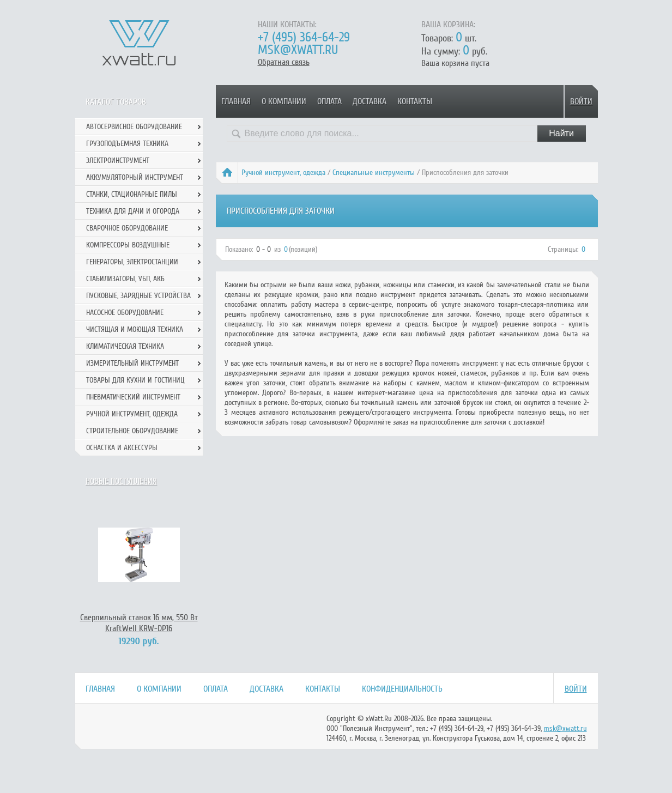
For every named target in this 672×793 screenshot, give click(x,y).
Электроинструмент (118, 161)
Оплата (329, 101)
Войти (581, 101)
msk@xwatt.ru (298, 50)
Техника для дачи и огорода (133, 211)
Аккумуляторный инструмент (135, 177)
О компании (284, 101)
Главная (236, 101)
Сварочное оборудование (127, 228)
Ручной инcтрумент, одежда (283, 172)
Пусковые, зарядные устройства (138, 296)
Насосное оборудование (125, 313)
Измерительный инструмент (132, 363)
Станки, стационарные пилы (132, 194)
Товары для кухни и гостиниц (135, 380)
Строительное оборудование (132, 431)
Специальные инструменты (374, 172)
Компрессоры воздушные (128, 245)
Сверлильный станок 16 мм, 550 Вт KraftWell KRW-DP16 (139, 623)
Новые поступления (121, 481)
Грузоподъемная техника (127, 144)
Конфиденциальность (402, 689)
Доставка (370, 101)
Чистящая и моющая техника (135, 329)
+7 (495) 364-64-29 (304, 37)
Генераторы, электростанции (132, 262)
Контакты (415, 101)
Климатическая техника (125, 346)
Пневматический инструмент (133, 397)
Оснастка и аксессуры (122, 448)
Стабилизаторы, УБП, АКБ (125, 279)
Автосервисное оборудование (134, 127)
